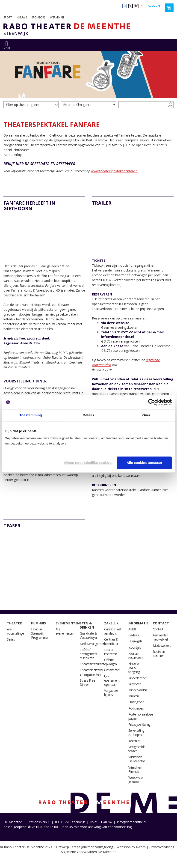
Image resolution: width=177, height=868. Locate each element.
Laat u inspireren (111, 652)
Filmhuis (38, 623)
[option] (88, 74)
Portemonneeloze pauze (141, 716)
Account (155, 6)
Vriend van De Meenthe (137, 759)
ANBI (132, 629)
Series (11, 639)
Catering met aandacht (113, 631)
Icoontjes (135, 647)
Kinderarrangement (93, 644)
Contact (161, 623)
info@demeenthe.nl (132, 822)
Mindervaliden (138, 690)
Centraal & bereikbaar (111, 641)
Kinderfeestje (137, 678)
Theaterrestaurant (92, 664)
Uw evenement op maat (112, 680)
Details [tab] (88, 415)
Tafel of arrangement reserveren (88, 654)
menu (7, 48)
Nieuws (22, 17)
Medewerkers (162, 646)
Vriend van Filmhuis (135, 769)
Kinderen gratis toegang (134, 668)
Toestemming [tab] (31, 415)
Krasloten (135, 684)
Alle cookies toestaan (144, 463)
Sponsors (38, 17)
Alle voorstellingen (16, 631)
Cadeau (134, 635)
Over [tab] (146, 415)
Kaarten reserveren (136, 655)
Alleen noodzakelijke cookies (88, 463)
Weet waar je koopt (136, 780)
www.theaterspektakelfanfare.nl (115, 171)
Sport (8, 17)
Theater (14, 623)
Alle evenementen (65, 631)
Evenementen (68, 623)
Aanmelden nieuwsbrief (160, 637)
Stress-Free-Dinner (88, 682)
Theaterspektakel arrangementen (91, 672)
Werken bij (57, 17)
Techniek (134, 741)
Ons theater (112, 670)
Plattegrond (136, 702)
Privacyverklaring (139, 724)
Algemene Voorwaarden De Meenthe (89, 852)
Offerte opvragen (111, 662)
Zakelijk (111, 623)
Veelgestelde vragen (137, 749)
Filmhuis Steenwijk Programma (39, 633)
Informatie (138, 623)
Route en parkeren (159, 654)
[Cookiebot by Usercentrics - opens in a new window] (152, 402)
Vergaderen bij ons (112, 693)
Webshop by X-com (131, 847)
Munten (134, 696)
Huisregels (135, 641)
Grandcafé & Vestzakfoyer (88, 635)
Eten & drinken (87, 625)
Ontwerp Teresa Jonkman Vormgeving (84, 847)
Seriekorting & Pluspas (136, 732)
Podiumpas (136, 708)
